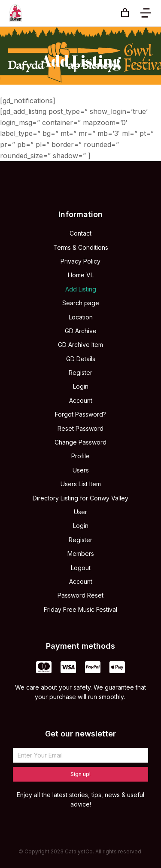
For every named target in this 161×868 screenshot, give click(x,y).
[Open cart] (125, 13)
